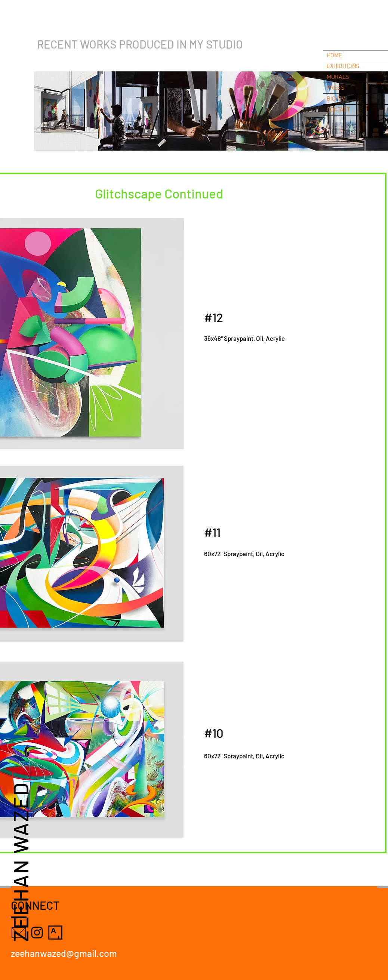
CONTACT (338, 110)
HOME (334, 56)
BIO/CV (336, 99)
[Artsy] (55, 933)
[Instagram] (37, 933)
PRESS (336, 88)
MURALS (338, 77)
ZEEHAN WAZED (20, 862)
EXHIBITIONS (343, 67)
